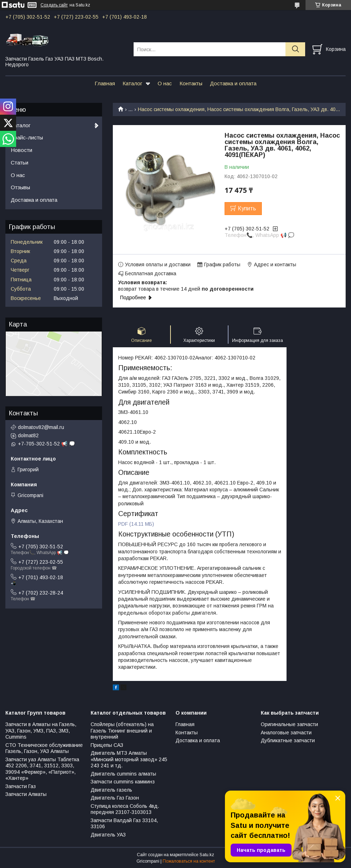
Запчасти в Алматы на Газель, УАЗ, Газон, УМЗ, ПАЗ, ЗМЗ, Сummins (41, 731)
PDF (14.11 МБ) (136, 524)
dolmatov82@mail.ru (41, 427)
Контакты (191, 83)
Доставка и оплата (233, 83)
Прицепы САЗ (107, 745)
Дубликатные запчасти (288, 740)
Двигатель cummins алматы (123, 774)
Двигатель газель (111, 790)
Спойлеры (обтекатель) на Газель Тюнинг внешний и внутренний (122, 731)
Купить (247, 208)
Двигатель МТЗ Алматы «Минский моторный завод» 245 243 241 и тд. (129, 759)
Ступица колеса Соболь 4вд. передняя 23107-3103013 (125, 809)
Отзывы (20, 187)
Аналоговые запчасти (286, 733)
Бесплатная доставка (151, 273)
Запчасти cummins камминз (123, 782)
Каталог (132, 83)
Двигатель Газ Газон (115, 798)
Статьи (20, 163)
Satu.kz (207, 855)
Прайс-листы (27, 137)
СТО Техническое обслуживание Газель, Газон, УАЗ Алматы (44, 748)
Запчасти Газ (21, 786)
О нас (165, 83)
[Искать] (295, 49)
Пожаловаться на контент (189, 861)
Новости (21, 150)
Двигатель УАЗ (108, 835)
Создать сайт (54, 5)
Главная (105, 83)
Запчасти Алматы (26, 794)
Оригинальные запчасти (289, 724)
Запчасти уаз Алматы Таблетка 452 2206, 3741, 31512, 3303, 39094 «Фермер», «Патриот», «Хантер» (42, 769)
